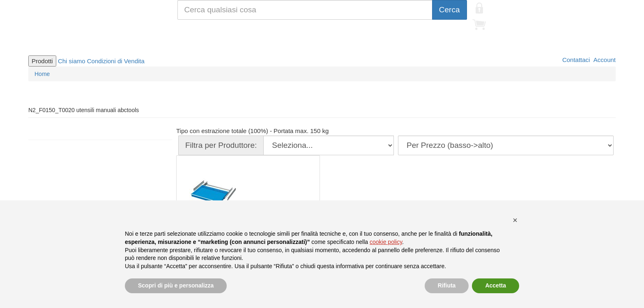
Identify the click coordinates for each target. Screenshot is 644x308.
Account (604, 60)
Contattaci (575, 60)
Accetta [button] (496, 285)
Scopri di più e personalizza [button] (176, 285)
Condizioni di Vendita (116, 61)
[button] (515, 220)
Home (42, 74)
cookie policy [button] (386, 242)
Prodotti (42, 61)
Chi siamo (72, 61)
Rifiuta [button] (447, 285)
